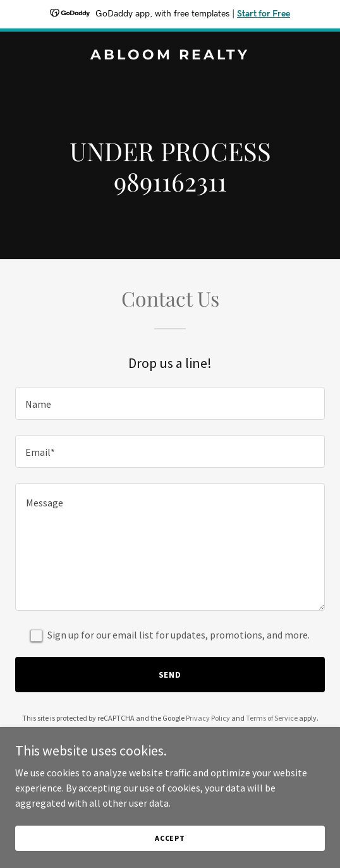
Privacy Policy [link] (208, 718)
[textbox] (170, 403)
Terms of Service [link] (272, 718)
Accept (170, 838)
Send (170, 675)
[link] (170, 56)
